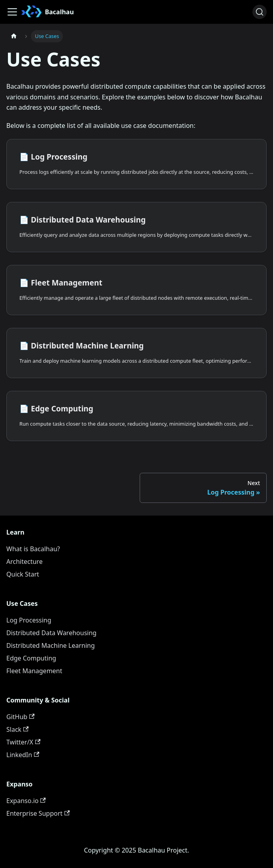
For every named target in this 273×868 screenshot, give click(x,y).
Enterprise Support (38, 813)
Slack (17, 729)
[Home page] (14, 36)
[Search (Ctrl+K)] (260, 12)
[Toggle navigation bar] (12, 12)
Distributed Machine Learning (51, 645)
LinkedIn (23, 755)
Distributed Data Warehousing (51, 633)
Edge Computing (31, 658)
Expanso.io (26, 801)
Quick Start (23, 574)
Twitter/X (23, 742)
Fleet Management (34, 671)
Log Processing (29, 620)
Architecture (25, 562)
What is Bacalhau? (33, 549)
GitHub (20, 717)
